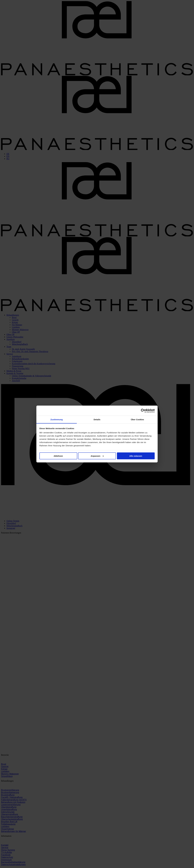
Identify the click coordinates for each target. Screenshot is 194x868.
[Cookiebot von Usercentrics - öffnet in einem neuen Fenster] (143, 411)
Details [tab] (97, 419)
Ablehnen (58, 456)
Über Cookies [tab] (137, 419)
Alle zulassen (136, 456)
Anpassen (97, 456)
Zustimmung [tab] (57, 419)
